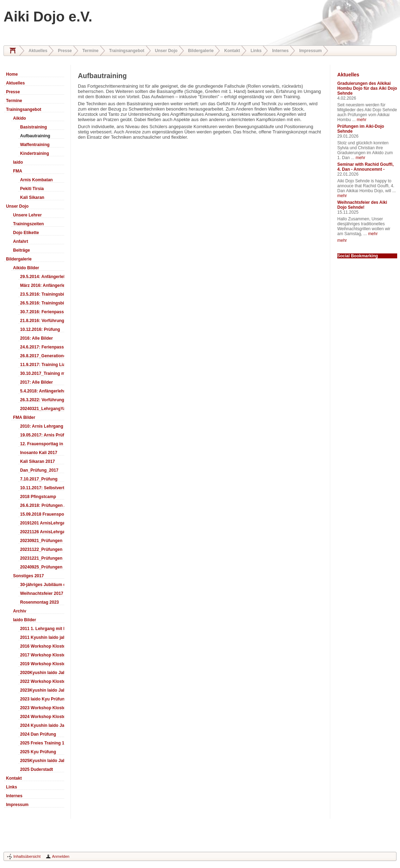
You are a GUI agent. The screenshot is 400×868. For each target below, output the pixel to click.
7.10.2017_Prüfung (39, 479)
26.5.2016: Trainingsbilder (42, 303)
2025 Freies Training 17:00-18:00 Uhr (42, 743)
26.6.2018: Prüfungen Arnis (42, 505)
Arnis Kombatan (36, 180)
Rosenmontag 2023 (39, 602)
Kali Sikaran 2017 (38, 461)
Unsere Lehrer (27, 215)
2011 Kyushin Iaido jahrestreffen (42, 637)
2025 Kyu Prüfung (38, 752)
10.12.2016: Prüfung (40, 329)
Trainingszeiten (28, 224)
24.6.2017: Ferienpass (42, 347)
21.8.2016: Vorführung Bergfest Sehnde (42, 321)
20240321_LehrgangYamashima (42, 409)
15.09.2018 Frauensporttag (42, 514)
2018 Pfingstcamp (38, 497)
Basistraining (33, 127)
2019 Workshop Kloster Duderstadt (42, 664)
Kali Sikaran (32, 197)
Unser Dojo (166, 51)
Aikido (20, 118)
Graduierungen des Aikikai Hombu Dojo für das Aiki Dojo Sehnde (367, 88)
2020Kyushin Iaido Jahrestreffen (42, 673)
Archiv (20, 611)
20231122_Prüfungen (41, 549)
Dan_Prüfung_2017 (39, 470)
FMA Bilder (24, 417)
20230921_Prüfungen (41, 541)
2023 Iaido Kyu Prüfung (42, 699)
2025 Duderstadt (36, 769)
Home (13, 51)
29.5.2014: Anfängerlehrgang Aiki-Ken (42, 277)
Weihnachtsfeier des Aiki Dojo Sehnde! (362, 205)
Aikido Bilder (26, 268)
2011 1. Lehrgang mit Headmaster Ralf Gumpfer (42, 629)
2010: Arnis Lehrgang (42, 426)
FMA (18, 171)
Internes (280, 51)
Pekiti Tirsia (32, 189)
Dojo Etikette (26, 233)
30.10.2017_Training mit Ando (42, 373)
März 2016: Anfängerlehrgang (42, 285)
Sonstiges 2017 (28, 576)
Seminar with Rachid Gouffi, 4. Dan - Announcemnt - (365, 167)
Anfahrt (21, 241)
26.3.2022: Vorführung (42, 400)
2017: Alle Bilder (36, 382)
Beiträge (21, 250)
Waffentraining (35, 145)
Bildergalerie (201, 51)
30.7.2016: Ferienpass (42, 312)
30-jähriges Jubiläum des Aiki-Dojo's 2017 (42, 585)
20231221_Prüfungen (41, 558)
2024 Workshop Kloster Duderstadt (42, 717)
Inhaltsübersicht (27, 856)
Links (256, 51)
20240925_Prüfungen (41, 567)
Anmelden (61, 856)
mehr (361, 120)
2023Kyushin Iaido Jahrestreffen (42, 690)
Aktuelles (38, 51)
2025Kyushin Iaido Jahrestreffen (42, 761)
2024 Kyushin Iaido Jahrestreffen (42, 725)
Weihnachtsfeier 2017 (42, 593)
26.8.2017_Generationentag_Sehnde (42, 356)
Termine (91, 51)
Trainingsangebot (127, 51)
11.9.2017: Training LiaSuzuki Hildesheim (42, 365)
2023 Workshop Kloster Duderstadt (42, 708)
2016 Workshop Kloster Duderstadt (42, 646)
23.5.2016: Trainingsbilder (42, 294)
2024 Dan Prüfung (38, 734)
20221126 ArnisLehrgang (42, 532)
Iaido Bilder (24, 620)
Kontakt (232, 51)
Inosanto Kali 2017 (39, 453)
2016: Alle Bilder (36, 338)
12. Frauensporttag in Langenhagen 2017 (42, 444)
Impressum (310, 51)
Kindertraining (35, 153)
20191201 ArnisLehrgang (42, 523)
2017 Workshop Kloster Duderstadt (42, 655)
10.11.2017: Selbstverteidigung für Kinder (42, 488)
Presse (65, 51)
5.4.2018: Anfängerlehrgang (42, 391)
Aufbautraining (35, 136)
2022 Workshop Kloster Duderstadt (42, 681)
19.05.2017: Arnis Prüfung (42, 435)
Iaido (18, 162)
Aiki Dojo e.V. (48, 17)
